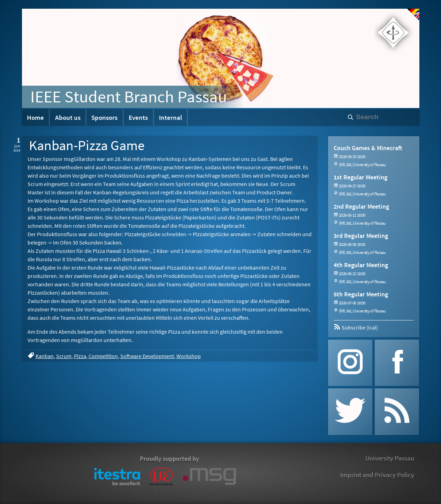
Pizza (80, 356)
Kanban (45, 356)
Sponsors (104, 117)
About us (68, 117)
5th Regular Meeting (361, 294)
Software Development (147, 356)
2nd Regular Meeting (361, 206)
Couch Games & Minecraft (368, 148)
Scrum (64, 356)
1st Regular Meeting (360, 177)
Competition (103, 356)
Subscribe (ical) (356, 327)
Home (35, 117)
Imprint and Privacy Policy (377, 475)
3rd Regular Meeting (361, 236)
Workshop (189, 356)
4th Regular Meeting (361, 265)
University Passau (390, 458)
